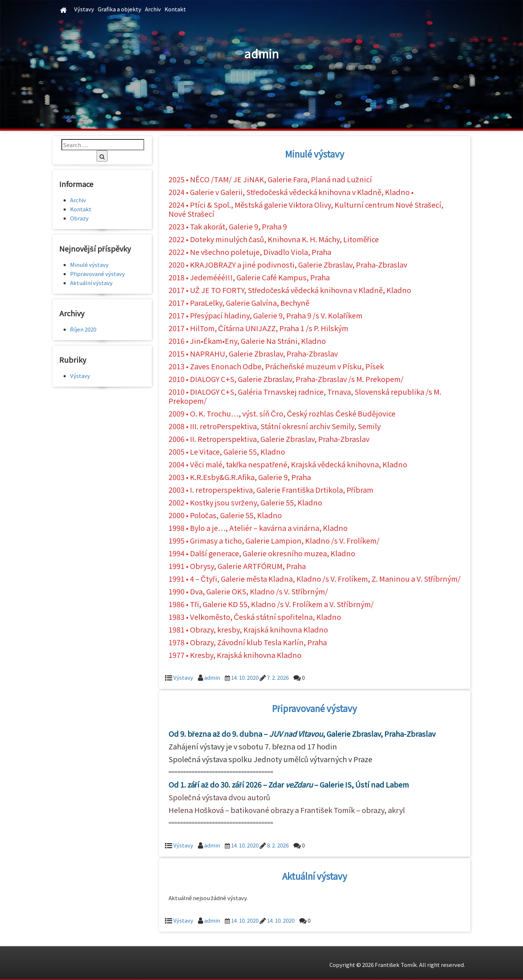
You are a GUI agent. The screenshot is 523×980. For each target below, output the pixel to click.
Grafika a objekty (119, 9)
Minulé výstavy (315, 154)
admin (212, 677)
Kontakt (175, 9)
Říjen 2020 (83, 329)
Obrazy (79, 218)
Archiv (153, 9)
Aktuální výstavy (315, 876)
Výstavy (84, 9)
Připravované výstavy (315, 708)
